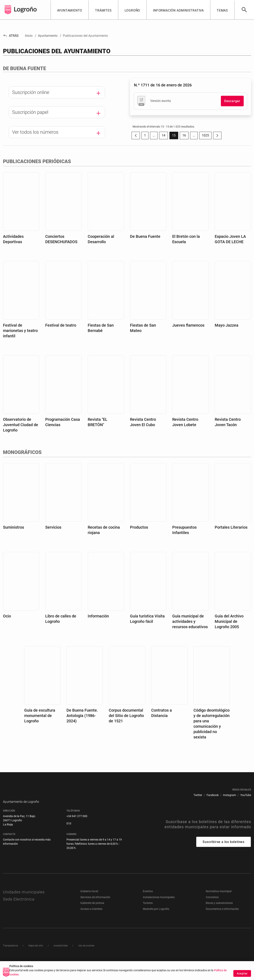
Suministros (13, 539)
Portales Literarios (231, 539)
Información (98, 628)
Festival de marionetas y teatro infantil (20, 342)
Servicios (53, 539)
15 (175, 136)
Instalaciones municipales (159, 915)
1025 (207, 136)
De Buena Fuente (145, 248)
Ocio (7, 628)
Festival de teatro (61, 337)
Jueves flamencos (188, 337)
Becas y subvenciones (219, 920)
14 (165, 136)
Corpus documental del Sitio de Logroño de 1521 (126, 727)
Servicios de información (95, 915)
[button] (70, 10)
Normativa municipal (219, 909)
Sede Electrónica (19, 917)
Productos (139, 539)
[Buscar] (244, 10)
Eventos (148, 909)
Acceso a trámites (91, 926)
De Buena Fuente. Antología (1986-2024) (82, 727)
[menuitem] (198, 807)
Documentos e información (222, 926)
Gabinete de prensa (92, 920)
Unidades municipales (24, 909)
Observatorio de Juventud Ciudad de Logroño (21, 436)
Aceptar (242, 973)
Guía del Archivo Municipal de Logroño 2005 (229, 633)
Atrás (11, 36)
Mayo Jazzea (227, 337)
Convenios (212, 915)
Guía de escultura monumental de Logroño (40, 727)
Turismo (148, 920)
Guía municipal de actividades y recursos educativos (190, 633)
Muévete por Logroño (156, 926)
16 (185, 136)
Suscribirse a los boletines (224, 859)
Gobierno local (89, 909)
